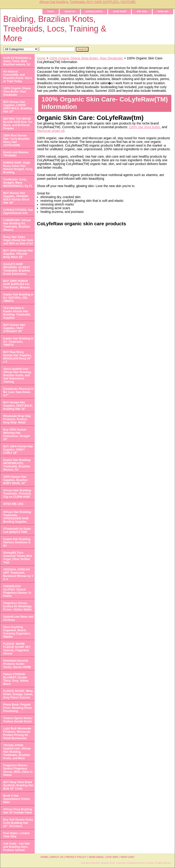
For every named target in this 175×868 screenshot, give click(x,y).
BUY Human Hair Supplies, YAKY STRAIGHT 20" (14, 328)
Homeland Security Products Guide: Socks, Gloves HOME (17, 664)
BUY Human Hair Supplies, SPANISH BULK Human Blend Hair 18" (16, 198)
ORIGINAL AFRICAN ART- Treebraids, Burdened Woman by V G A (18, 574)
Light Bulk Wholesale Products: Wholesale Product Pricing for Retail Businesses (17, 733)
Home (41, 58)
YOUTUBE (128, 2)
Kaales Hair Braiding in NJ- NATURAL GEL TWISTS (18, 298)
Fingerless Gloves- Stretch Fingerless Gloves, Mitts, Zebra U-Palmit (18, 770)
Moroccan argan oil (51, 131)
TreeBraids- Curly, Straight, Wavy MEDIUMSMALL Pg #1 (18, 183)
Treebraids (77, 2)
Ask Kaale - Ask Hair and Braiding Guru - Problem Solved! (17, 847)
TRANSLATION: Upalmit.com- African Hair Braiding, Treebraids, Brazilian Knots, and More (17, 752)
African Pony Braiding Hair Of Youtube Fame (18, 811)
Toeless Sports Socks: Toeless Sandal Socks (18, 720)
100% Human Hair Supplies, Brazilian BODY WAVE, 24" (16, 480)
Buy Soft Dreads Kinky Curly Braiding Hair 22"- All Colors (18, 823)
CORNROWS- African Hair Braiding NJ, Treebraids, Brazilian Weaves (17, 225)
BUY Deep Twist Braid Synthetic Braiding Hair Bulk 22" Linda (18, 785)
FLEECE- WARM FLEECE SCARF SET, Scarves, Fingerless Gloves (17, 649)
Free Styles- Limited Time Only (16, 835)
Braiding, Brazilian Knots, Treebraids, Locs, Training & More (55, 29)
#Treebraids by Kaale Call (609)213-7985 (17, 530)
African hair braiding (54, 2)
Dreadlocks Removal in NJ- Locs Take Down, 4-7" (18, 392)
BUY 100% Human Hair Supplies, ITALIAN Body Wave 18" (18, 254)
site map (142, 11)
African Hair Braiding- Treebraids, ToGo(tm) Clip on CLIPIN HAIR (17, 494)
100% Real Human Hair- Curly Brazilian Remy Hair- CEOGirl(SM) (16, 140)
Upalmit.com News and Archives (18, 618)
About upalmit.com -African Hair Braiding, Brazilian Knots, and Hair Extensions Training (17, 375)
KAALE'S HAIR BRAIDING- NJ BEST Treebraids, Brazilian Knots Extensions (17, 269)
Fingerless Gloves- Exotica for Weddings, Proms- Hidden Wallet (18, 606)
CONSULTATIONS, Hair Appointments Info (18, 211)
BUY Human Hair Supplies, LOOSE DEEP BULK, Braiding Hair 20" (17, 107)
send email (120, 11)
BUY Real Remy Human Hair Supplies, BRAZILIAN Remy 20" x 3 (17, 357)
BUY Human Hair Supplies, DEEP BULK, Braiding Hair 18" (18, 406)
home (51, 11)
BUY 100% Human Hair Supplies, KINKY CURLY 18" (18, 450)
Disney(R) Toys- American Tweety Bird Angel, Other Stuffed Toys (18, 558)
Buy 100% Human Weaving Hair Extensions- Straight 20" (17, 434)
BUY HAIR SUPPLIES (102, 2)
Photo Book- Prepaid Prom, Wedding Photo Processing (18, 708)
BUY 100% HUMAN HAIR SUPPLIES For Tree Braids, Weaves (17, 284)
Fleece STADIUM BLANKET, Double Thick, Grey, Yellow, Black (16, 679)
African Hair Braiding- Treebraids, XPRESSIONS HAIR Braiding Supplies (17, 517)
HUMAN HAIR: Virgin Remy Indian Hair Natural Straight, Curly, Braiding (18, 168)
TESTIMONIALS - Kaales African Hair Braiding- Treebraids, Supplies (17, 313)
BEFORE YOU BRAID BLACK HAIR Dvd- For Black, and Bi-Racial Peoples (18, 124)
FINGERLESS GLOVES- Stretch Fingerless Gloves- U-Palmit (17, 591)
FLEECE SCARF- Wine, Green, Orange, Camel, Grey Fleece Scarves (18, 694)
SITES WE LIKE (13, 504)
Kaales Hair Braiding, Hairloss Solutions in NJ (17, 542)
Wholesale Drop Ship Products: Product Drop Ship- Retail (17, 419)
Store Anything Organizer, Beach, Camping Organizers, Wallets (17, 632)
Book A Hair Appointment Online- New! (17, 799)
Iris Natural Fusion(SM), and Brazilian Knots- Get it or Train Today (18, 76)
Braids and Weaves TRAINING (16, 154)
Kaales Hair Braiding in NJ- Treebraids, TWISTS (18, 342)
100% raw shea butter (144, 127)
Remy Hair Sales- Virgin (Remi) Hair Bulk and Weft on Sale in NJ (18, 240)
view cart (163, 11)
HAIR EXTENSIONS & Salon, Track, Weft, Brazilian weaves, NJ (17, 61)
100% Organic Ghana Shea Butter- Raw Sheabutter (86, 58)
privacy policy (94, 11)
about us (70, 11)
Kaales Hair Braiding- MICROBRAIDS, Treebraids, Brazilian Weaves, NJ (17, 465)
